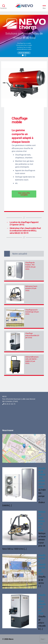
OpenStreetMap (33, 462)
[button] (23, 55)
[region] (24, 36)
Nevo (11, 639)
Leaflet (27, 462)
